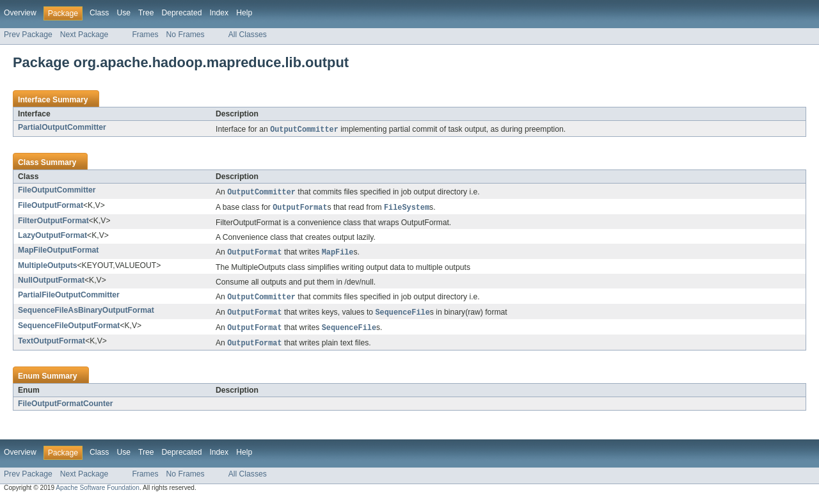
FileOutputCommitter (57, 191)
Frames (145, 35)
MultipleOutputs (48, 268)
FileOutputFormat (51, 207)
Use (123, 13)
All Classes (248, 35)
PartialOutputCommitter (62, 127)
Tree (146, 13)
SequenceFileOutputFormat (69, 329)
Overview (20, 13)
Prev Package (28, 35)
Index (219, 13)
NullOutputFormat (51, 283)
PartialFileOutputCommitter (69, 297)
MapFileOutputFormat (58, 252)
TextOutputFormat (52, 345)
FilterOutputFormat (53, 223)
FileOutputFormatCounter (66, 409)
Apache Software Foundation (98, 493)
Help (244, 13)
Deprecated (182, 13)
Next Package (84, 35)
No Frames (186, 35)
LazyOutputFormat (52, 237)
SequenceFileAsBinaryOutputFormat (86, 313)
